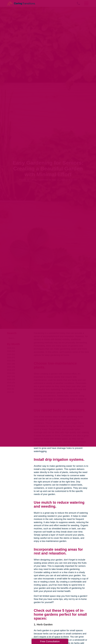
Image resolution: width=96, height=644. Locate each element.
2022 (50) (11, 361)
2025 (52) (11, 351)
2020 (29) (11, 367)
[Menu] (86, 3)
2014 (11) (11, 386)
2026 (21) (11, 348)
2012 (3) (11, 392)
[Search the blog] (18, 338)
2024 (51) (11, 354)
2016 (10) (11, 379)
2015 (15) (11, 383)
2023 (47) (11, 357)
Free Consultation (50, 641)
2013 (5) (11, 389)
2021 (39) (11, 364)
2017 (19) (11, 376)
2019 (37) (11, 370)
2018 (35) (11, 373)
